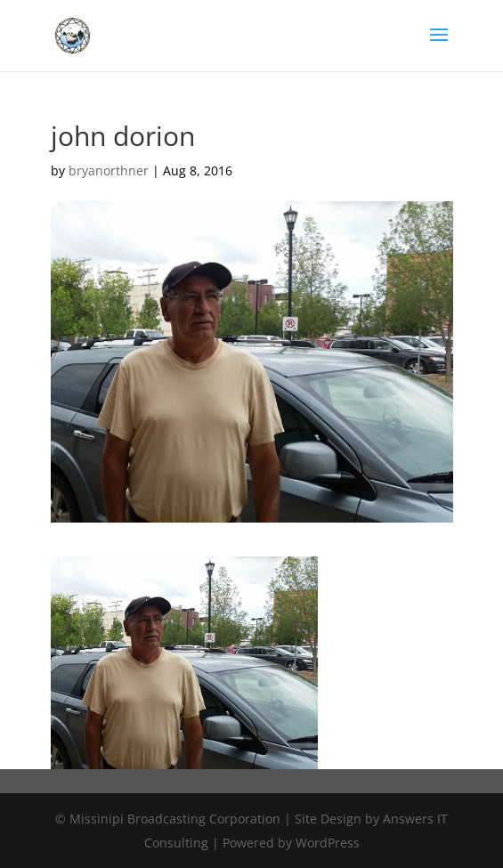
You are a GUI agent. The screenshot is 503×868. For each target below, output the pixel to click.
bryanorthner (109, 170)
